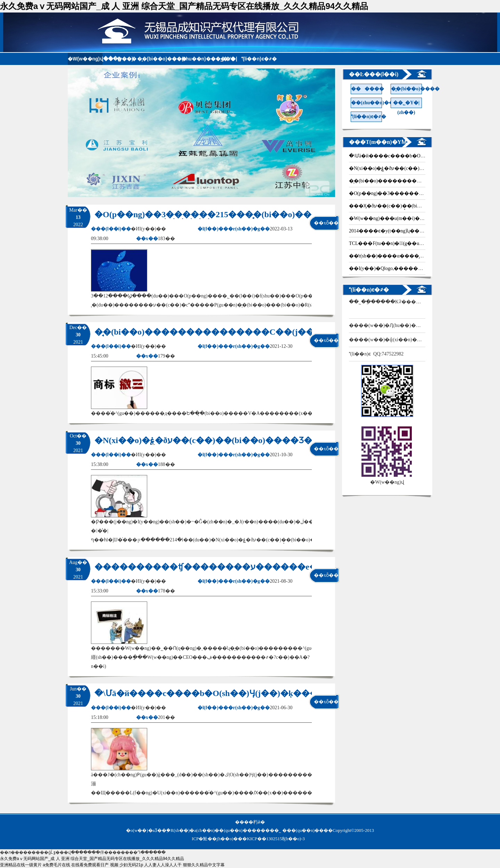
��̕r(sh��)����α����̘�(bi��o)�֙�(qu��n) (411, 256)
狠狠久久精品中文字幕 (204, 865)
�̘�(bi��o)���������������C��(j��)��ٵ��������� (254, 332)
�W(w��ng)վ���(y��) (85, 59)
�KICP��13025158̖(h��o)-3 (274, 839)
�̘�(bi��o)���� (155, 59)
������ (120, 59)
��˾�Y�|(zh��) (406, 104)
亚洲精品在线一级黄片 (21, 865)
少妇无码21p (131, 865)
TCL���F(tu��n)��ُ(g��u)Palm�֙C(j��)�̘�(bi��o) (416, 243)
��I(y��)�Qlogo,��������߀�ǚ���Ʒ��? (411, 268)
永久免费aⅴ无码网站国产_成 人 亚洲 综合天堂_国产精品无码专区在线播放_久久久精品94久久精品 (184, 6)
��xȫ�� (326, 223)
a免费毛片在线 (56, 865)
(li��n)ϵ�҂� (259, 59)
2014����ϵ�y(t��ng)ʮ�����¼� (398, 231)
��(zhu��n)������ (189, 59)
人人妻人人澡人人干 (163, 865)
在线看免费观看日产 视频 (95, 865)
